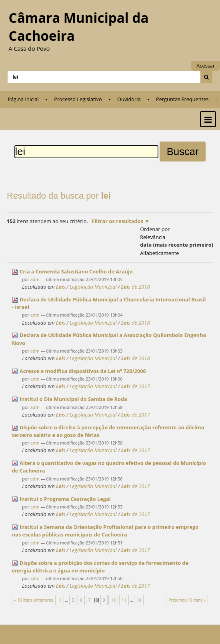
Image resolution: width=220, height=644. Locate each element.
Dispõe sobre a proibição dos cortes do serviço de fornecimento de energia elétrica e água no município (100, 567)
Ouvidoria (129, 99)
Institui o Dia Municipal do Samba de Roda (73, 399)
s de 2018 (136, 287)
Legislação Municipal (93, 287)
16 (139, 600)
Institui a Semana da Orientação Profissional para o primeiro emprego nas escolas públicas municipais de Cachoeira (105, 531)
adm (35, 279)
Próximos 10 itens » (187, 600)
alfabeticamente (159, 253)
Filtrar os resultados (117, 221)
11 (124, 600)
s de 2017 (136, 386)
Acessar (206, 66)
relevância (153, 237)
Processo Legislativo (78, 99)
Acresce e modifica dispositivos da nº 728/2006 (83, 371)
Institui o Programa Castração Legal (65, 499)
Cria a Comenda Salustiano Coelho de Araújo (76, 271)
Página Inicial (23, 99)
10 (113, 600)
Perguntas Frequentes (182, 99)
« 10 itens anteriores (34, 600)
